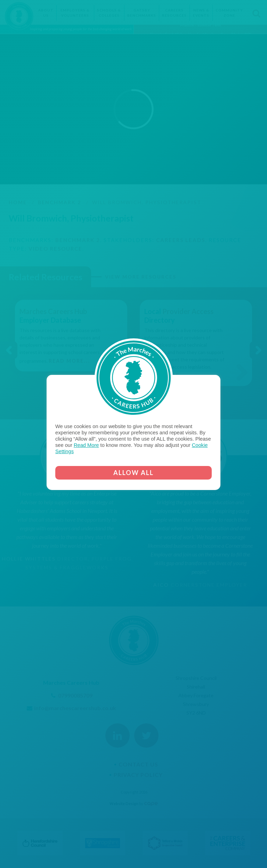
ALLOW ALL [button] (133, 473)
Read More (86, 445)
